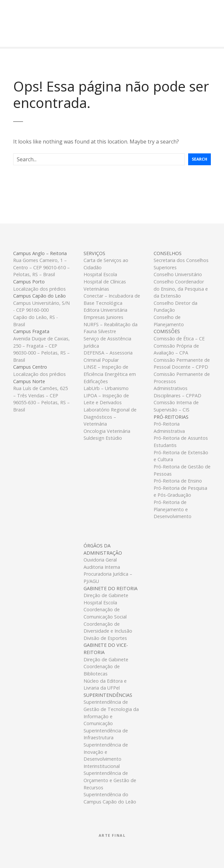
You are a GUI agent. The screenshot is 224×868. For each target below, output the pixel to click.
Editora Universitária (105, 310)
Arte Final (112, 835)
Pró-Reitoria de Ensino (178, 481)
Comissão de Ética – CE (179, 339)
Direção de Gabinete (106, 595)
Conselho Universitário (178, 274)
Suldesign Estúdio (103, 438)
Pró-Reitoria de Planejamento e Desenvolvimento (173, 509)
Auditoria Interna (102, 567)
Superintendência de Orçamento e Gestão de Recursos (110, 780)
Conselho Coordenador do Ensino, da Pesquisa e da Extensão (181, 289)
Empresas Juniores (103, 317)
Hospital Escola (100, 274)
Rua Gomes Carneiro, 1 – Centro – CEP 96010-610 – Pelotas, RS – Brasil (41, 267)
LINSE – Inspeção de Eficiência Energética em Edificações (110, 374)
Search (199, 159)
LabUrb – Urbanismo (106, 388)
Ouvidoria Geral (100, 560)
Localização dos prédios (39, 289)
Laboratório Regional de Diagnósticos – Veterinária (110, 417)
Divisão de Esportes (105, 638)
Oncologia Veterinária (107, 431)
